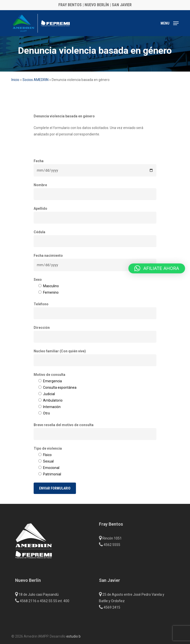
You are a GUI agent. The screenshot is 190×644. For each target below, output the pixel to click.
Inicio (15, 80)
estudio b (73, 636)
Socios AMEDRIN (36, 80)
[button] (170, 23)
